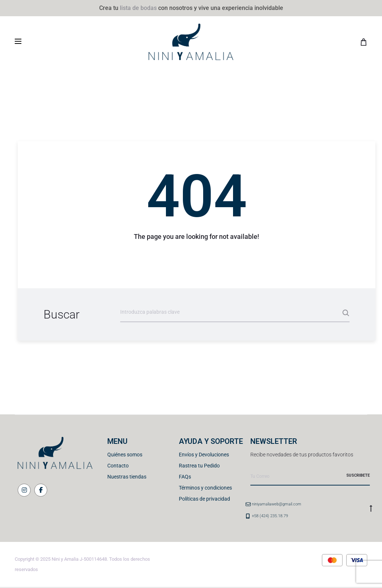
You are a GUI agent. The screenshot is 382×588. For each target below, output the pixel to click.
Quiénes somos (125, 455)
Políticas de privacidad (204, 499)
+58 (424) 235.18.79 (270, 516)
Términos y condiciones (205, 488)
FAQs (185, 477)
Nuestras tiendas (127, 477)
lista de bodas (138, 8)
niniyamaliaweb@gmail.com (277, 504)
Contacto (118, 466)
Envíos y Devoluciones (204, 455)
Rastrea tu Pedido (199, 466)
